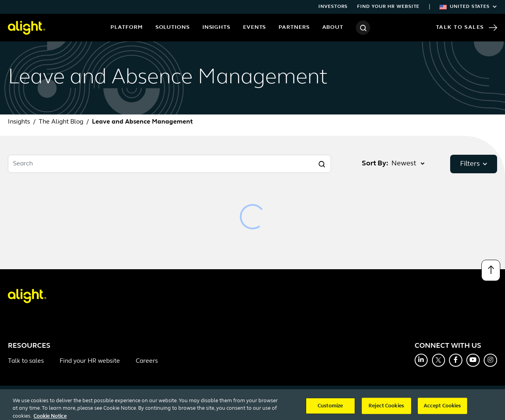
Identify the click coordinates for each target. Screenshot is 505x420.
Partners (294, 27)
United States (468, 7)
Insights (216, 27)
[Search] (363, 28)
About (333, 27)
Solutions (173, 27)
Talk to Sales (467, 28)
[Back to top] (491, 270)
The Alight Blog (61, 122)
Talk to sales (26, 361)
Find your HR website (388, 7)
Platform (126, 27)
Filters (474, 164)
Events (254, 27)
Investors (333, 7)
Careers (147, 361)
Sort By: (375, 164)
